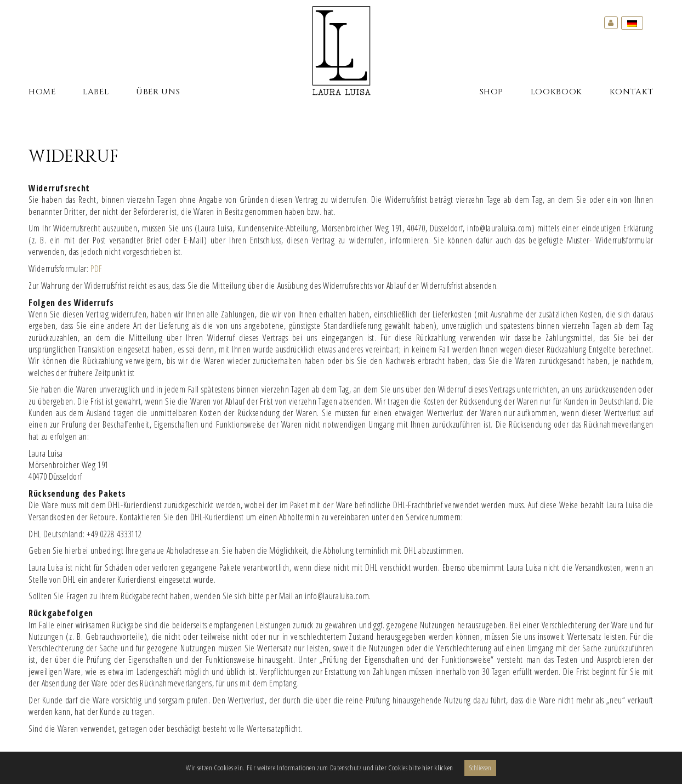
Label (96, 92)
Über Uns (158, 92)
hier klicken (438, 768)
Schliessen (480, 768)
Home (42, 92)
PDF (96, 269)
